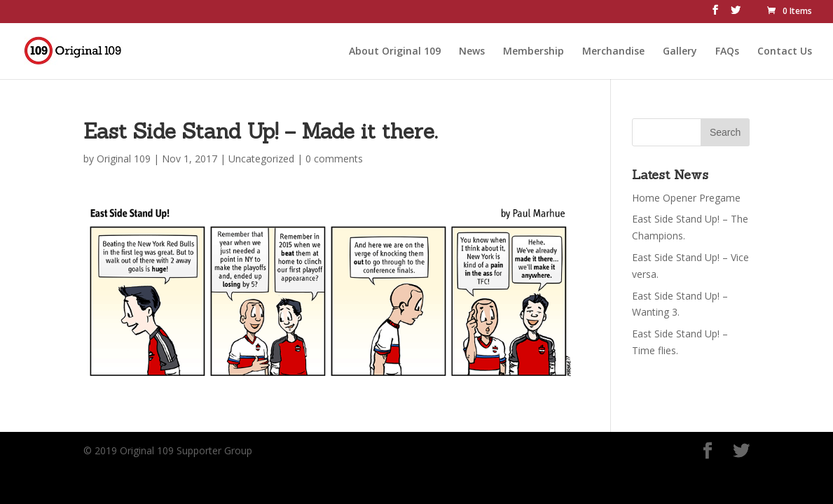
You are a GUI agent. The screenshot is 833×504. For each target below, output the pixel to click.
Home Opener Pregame (686, 198)
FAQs (727, 50)
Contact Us (785, 50)
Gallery (680, 50)
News (472, 50)
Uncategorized (261, 159)
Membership (533, 50)
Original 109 (124, 159)
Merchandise (613, 50)
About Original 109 (395, 50)
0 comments (334, 159)
